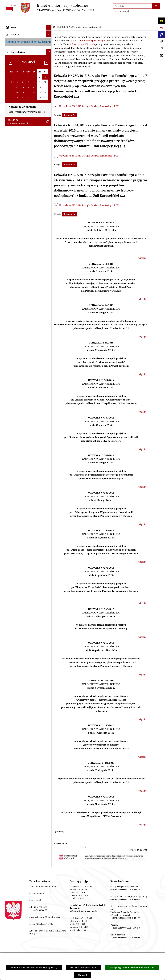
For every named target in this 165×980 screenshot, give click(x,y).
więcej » (142, 250)
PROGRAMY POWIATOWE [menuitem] (20, 194)
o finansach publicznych (82, 36)
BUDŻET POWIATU (66, 19)
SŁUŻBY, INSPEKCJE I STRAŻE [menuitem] (22, 171)
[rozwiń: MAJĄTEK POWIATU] (49, 304)
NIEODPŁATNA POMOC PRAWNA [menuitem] (24, 342)
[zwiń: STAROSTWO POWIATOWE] (49, 88)
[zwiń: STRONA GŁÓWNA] (49, 26)
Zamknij (82, 975)
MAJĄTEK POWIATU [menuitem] (17, 304)
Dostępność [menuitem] (12, 395)
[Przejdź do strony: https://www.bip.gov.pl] (162, 28)
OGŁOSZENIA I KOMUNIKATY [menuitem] (22, 319)
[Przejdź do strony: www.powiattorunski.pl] (162, 42)
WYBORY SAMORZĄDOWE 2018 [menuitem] (23, 359)
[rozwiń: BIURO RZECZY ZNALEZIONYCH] (49, 348)
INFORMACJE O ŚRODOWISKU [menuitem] (22, 336)
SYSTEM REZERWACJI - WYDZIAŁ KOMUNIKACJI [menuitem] (24, 382)
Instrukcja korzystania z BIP (104, 950)
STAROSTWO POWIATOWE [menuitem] (20, 88)
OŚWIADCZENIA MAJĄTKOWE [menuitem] (22, 76)
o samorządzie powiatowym (91, 33)
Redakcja (78, 950)
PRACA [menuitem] (10, 330)
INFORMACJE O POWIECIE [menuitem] (20, 40)
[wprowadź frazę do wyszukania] (133, 6)
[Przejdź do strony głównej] (49, 8)
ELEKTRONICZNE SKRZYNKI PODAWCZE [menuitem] (21, 373)
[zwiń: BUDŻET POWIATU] (49, 200)
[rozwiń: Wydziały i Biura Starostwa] (49, 113)
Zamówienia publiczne (27, 950)
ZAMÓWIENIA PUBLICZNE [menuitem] (20, 325)
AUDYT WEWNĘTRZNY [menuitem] (18, 188)
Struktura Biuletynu (55, 950)
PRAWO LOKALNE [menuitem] (16, 82)
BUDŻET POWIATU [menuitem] (16, 200)
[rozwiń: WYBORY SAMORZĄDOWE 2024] (49, 354)
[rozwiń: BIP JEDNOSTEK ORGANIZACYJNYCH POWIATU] (49, 401)
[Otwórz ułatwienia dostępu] (162, 21)
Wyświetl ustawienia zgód (83, 968)
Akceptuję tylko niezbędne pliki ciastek (132, 968)
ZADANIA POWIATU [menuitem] (17, 177)
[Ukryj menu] (49, 20)
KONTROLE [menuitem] (12, 182)
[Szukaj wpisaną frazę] (156, 6)
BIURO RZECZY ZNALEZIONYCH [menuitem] (23, 348)
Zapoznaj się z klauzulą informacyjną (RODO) (34, 968)
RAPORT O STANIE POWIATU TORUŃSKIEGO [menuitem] (21, 311)
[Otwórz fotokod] (162, 56)
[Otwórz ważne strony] (162, 49)
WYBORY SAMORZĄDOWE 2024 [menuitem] (23, 353)
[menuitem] (28, 26)
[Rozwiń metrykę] (69, 107)
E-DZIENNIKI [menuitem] (13, 389)
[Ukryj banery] (49, 411)
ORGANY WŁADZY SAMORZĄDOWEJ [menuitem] (26, 70)
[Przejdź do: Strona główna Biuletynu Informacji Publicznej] (54, 19)
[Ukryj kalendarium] (49, 429)
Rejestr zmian (132, 950)
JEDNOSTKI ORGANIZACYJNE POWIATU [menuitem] (22, 163)
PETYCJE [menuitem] (11, 365)
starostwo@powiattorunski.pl (49, 909)
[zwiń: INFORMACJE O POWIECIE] (49, 41)
